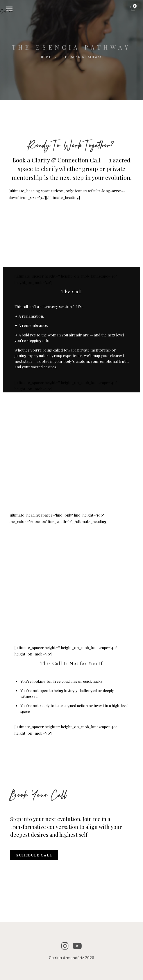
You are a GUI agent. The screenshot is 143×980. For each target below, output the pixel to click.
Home (46, 57)
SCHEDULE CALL (34, 855)
